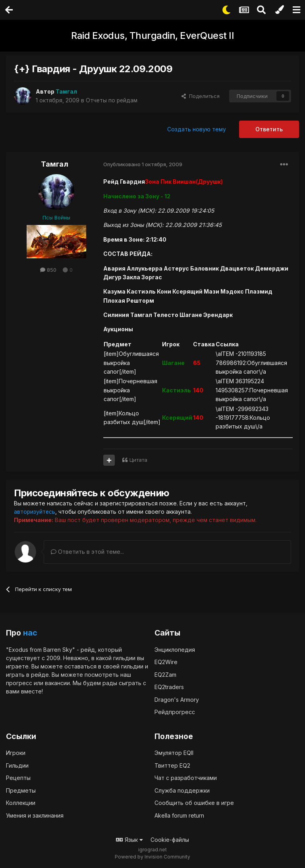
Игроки (16, 753)
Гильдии (17, 765)
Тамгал (55, 164)
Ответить (269, 129)
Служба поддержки (182, 790)
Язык (129, 840)
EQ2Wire (166, 662)
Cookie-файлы (170, 840)
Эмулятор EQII (174, 753)
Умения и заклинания (35, 815)
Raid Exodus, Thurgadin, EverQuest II (152, 36)
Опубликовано (143, 164)
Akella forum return (179, 815)
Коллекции (21, 803)
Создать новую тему (197, 129)
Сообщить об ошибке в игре (194, 803)
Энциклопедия (175, 649)
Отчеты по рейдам (112, 100)
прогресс (19, 683)
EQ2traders (169, 687)
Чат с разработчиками (186, 778)
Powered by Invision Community (152, 856)
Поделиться (201, 96)
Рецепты (18, 778)
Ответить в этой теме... (87, 552)
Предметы (21, 790)
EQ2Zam (165, 674)
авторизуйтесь (35, 512)
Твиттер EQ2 (172, 765)
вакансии (57, 683)
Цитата (138, 460)
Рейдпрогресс (175, 712)
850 (48, 270)
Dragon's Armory (177, 699)
